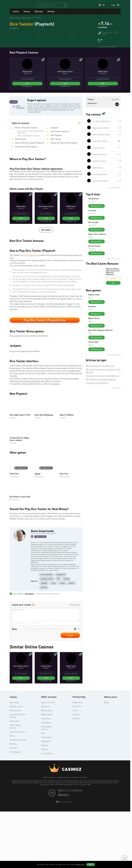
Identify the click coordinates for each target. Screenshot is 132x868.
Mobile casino (47, 772)
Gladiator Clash (112, 351)
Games (27, 13)
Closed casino (15, 768)
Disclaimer (77, 764)
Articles (51, 13)
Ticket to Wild (111, 403)
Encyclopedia (15, 809)
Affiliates (76, 776)
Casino (16, 13)
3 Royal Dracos (111, 249)
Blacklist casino (16, 764)
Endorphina (109, 252)
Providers (14, 805)
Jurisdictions (47, 794)
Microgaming (39, 533)
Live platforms (47, 810)
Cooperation (78, 760)
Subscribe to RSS (66, 859)
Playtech (13, 474)
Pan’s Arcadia (111, 275)
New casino (14, 760)
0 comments (103, 29)
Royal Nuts (110, 364)
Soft (43, 790)
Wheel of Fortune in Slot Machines (100, 428)
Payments (45, 764)
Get (113, 339)
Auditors (45, 802)
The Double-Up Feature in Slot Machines (103, 438)
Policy (75, 768)
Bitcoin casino (47, 768)
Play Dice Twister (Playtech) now (45, 377)
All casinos (46, 287)
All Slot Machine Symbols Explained (101, 441)
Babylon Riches (112, 377)
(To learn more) (80, 864)
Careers (76, 772)
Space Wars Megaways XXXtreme (114, 390)
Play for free (21, 525)
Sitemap (45, 806)
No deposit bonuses (18, 797)
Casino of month (48, 760)
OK (91, 864)
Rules (12, 793)
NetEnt (108, 292)
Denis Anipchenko (21, 167)
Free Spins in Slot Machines (97, 445)
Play (27, 134)
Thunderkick (110, 277)
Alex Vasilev (29, 651)
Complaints (46, 780)
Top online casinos (17, 789)
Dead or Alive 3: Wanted (112, 289)
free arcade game (31, 312)
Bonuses (39, 13)
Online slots (15, 778)
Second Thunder (112, 301)
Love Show (110, 262)
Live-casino (46, 776)
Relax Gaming (15, 533)
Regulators (46, 798)
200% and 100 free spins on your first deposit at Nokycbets (113, 328)
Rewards (13, 801)
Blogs (107, 760)
